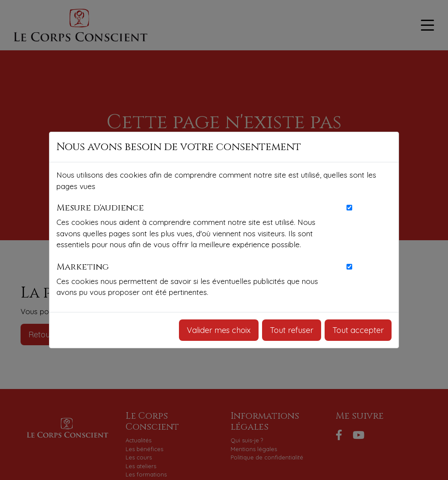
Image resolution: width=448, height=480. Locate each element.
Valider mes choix (219, 330)
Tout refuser (292, 330)
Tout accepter (358, 330)
